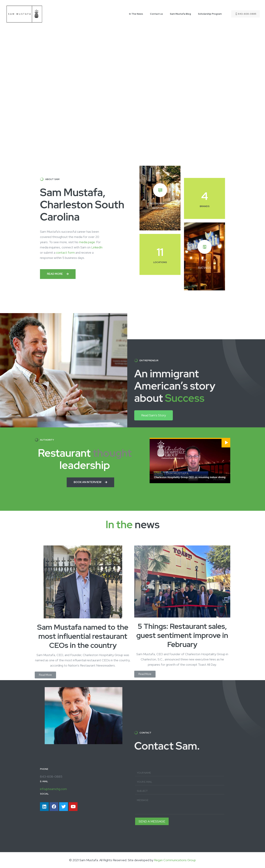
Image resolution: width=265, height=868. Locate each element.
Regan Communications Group (175, 860)
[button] (58, 274)
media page (87, 242)
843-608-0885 (246, 14)
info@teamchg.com (53, 789)
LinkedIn (97, 247)
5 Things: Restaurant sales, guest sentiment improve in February (182, 635)
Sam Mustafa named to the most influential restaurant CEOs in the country (83, 636)
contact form (65, 252)
